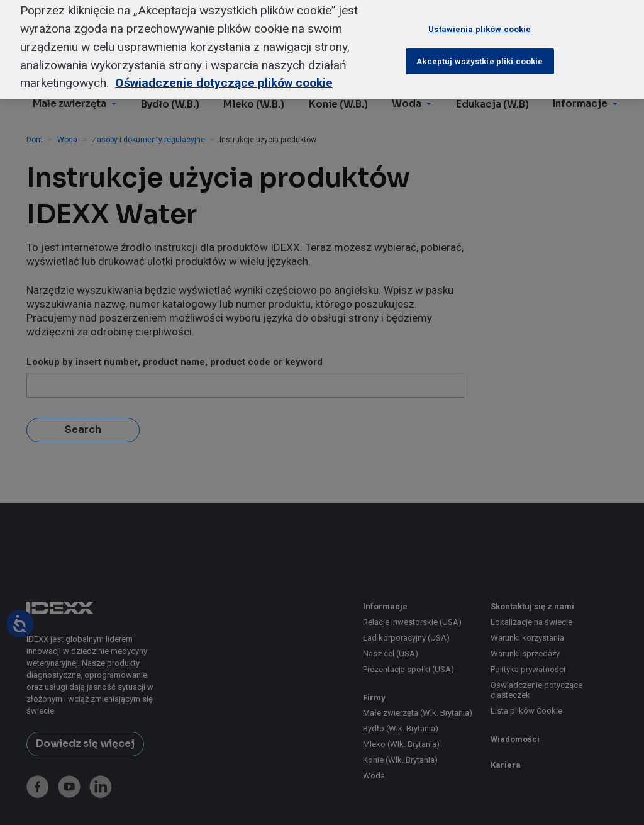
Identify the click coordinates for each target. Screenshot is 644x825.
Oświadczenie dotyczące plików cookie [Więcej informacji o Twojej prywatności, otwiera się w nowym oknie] (224, 73)
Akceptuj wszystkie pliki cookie (480, 51)
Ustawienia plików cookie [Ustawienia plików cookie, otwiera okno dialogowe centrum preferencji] (480, 19)
